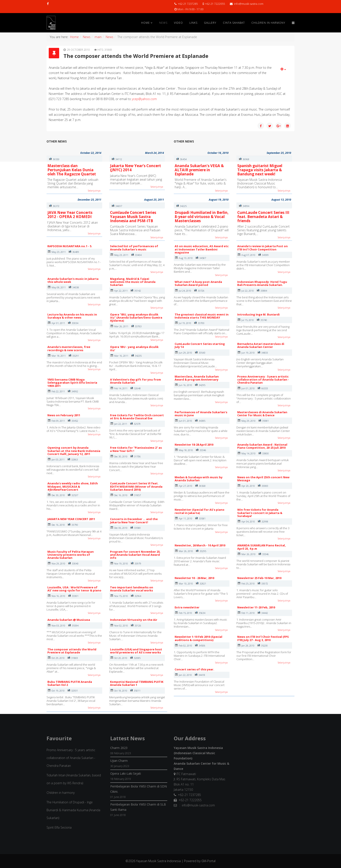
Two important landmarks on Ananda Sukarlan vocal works (132, 589)
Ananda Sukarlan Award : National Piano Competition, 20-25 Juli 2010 (262, 446)
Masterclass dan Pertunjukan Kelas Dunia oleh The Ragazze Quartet (72, 170)
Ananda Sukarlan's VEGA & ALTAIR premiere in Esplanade (199, 170)
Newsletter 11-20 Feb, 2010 (256, 607)
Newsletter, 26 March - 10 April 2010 (200, 545)
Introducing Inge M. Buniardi (258, 314)
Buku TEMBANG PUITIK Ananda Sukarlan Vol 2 (70, 683)
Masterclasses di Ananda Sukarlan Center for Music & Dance (262, 414)
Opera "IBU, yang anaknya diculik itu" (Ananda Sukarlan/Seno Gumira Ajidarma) (136, 318)
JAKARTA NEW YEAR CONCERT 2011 (71, 519)
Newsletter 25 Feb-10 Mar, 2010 (259, 578)
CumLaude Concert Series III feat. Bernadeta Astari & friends (263, 217)
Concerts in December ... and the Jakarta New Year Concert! (134, 520)
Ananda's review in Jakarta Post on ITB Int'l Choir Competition (262, 248)
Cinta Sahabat (234, 23)
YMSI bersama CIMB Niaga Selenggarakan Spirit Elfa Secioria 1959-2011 (72, 383)
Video (178, 23)
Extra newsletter (187, 607)
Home (145, 23)
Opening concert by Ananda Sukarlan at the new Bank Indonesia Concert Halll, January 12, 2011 (74, 451)
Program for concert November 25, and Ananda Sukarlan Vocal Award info (135, 555)
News (163, 23)
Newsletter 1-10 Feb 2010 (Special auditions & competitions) (198, 638)
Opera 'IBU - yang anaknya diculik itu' (134, 348)
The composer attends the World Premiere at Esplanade (72, 651)
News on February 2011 (64, 415)
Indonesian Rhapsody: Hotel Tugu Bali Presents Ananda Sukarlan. (262, 283)
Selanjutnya (94, 191)
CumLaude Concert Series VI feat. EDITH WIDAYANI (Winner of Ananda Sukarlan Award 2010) (136, 486)
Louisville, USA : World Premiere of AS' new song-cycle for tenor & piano (74, 589)
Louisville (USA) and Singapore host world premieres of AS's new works (136, 651)
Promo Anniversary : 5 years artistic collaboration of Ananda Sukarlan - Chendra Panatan (263, 380)
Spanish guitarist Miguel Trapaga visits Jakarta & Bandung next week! (260, 170)
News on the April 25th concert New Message (263, 479)
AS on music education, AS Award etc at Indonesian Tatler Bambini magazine (202, 249)
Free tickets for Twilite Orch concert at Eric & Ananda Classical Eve (137, 417)
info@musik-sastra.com (249, 4)
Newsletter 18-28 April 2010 (194, 445)
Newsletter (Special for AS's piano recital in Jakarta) (200, 511)
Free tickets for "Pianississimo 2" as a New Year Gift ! (136, 449)
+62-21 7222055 (215, 4)
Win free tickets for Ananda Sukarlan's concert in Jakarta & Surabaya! (260, 513)
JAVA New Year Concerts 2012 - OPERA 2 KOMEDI (70, 215)
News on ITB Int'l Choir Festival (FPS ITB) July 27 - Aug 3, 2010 (263, 638)
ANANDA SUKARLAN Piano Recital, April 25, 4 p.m (262, 547)
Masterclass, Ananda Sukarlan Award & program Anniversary (197, 378)
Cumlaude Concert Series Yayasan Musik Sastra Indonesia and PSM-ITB (133, 217)
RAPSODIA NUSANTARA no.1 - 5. (70, 246)
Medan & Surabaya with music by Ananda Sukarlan (199, 479)
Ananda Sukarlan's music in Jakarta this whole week (73, 280)
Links (193, 23)
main (98, 37)
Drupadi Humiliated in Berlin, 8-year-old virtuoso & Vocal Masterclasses (202, 217)
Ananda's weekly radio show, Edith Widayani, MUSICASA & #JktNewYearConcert (73, 486)
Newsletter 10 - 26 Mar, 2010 (194, 578)
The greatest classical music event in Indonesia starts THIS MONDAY (202, 316)
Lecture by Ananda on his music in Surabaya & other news (72, 316)
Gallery (210, 23)
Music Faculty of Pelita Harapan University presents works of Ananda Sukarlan (71, 555)
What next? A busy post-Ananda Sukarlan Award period (198, 283)
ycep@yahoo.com (144, 99)
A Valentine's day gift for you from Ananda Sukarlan (135, 381)
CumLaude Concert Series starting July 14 (200, 345)
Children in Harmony (268, 23)
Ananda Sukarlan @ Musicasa (69, 620)
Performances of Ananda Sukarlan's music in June (201, 414)
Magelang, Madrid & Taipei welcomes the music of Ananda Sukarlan (133, 282)
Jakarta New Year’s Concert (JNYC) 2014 (135, 168)
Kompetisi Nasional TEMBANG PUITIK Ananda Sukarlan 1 (137, 683)
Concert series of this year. (194, 669)
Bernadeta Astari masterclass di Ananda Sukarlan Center (261, 345)
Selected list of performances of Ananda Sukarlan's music (134, 248)
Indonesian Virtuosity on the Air (134, 620)
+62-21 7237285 (188, 4)
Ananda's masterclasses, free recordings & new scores (69, 348)
